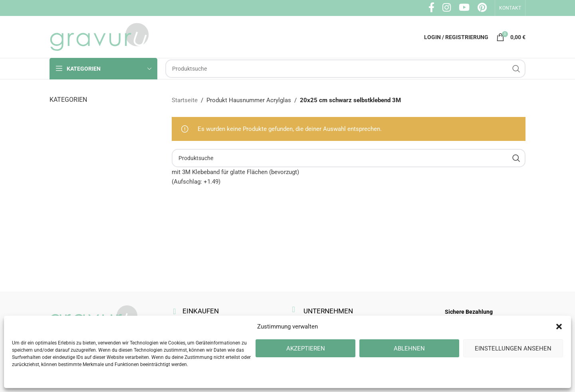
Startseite (185, 100)
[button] (559, 327)
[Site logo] (99, 36)
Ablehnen (409, 348)
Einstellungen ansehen (513, 348)
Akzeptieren (306, 348)
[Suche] (345, 69)
